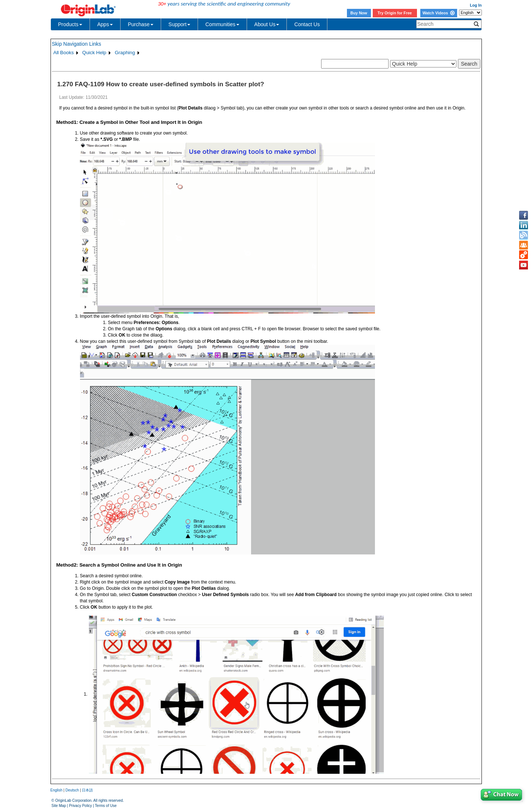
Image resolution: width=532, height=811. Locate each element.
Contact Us (307, 24)
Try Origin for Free (395, 13)
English (57, 790)
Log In (476, 5)
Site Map (59, 806)
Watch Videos (439, 13)
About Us (267, 24)
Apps (105, 24)
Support (179, 24)
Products (70, 24)
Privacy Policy (80, 806)
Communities (222, 24)
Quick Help (94, 53)
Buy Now (359, 13)
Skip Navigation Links (77, 44)
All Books (64, 53)
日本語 (87, 790)
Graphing (125, 53)
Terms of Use (106, 806)
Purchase (141, 24)
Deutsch (72, 790)
